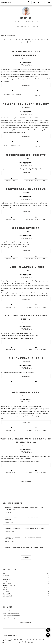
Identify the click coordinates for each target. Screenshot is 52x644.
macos (6, 590)
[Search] (29, 2)
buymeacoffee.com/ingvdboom (11, 618)
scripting (7, 145)
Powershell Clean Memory (26, 104)
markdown (44, 93)
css (44, 144)
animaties (7, 592)
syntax (19, 94)
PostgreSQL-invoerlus (26, 189)
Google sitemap (26, 228)
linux (5, 588)
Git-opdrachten (26, 392)
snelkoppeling (32, 93)
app (39, 93)
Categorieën (6, 2)
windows (7, 94)
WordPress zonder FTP (26, 155)
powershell (30, 144)
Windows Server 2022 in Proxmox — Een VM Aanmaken (24, 528)
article (6, 573)
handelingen (9, 586)
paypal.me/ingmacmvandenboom (12, 616)
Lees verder (26, 85)
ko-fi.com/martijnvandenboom (11, 613)
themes (13, 94)
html (47, 144)
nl (44, 2)
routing (7, 594)
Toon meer (26, 557)
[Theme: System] (34, 2)
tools (6, 581)
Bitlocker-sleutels (26, 358)
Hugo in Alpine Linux (26, 267)
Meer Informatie (26, 622)
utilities (7, 583)
